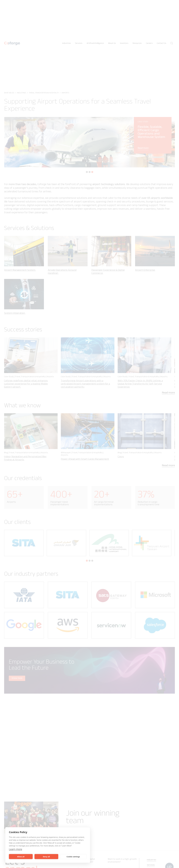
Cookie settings (73, 857)
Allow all (21, 857)
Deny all (46, 857)
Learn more (16, 849)
